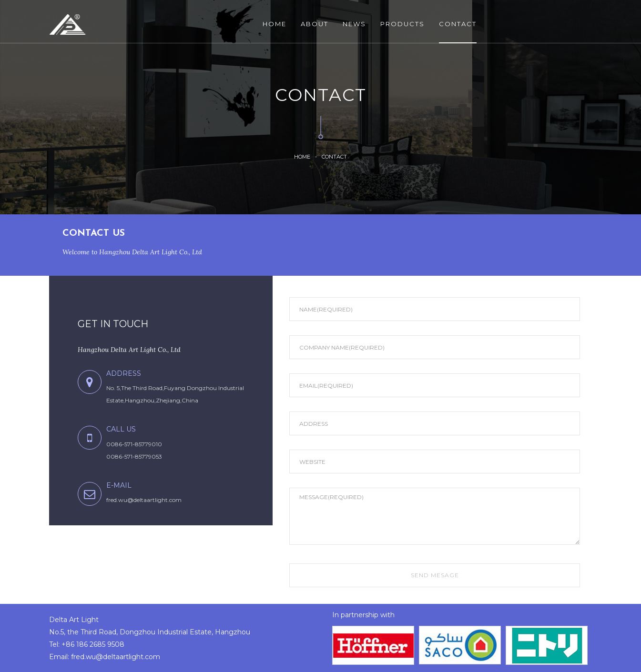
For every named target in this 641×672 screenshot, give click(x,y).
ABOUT (315, 24)
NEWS (354, 24)
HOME (275, 24)
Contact (334, 156)
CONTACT (458, 24)
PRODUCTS (402, 24)
